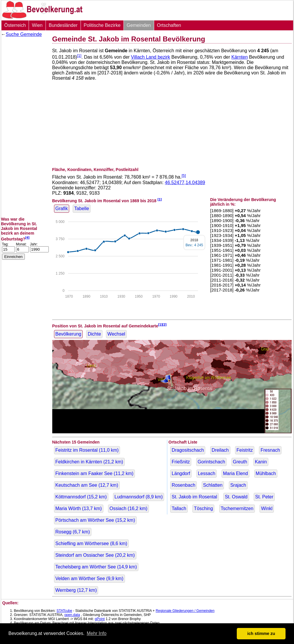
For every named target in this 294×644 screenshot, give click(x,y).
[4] (27, 237)
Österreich (15, 25)
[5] (184, 176)
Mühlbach (266, 473)
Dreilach (220, 450)
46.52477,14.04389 (185, 183)
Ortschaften (169, 25)
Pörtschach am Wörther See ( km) (95, 520)
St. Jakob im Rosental (194, 497)
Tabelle (82, 208)
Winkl (267, 508)
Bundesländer (63, 25)
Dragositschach (188, 450)
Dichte (94, 334)
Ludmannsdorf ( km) (139, 497)
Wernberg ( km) (76, 590)
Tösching (203, 508)
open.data (72, 615)
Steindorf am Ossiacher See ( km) (95, 555)
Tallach (179, 508)
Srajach (238, 485)
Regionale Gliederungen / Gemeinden (185, 611)
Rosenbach (183, 485)
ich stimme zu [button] (261, 633)
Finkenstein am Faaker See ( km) (95, 473)
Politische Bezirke (102, 25)
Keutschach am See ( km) (87, 485)
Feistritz (245, 450)
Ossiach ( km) (128, 508)
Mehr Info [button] (97, 633)
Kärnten (240, 57)
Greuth (240, 462)
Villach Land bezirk (151, 57)
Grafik (62, 208)
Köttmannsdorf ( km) (81, 497)
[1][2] (162, 324)
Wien (37, 25)
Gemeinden (139, 25)
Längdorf (181, 473)
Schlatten (213, 485)
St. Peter (264, 497)
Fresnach (270, 450)
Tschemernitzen (237, 508)
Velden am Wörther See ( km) (89, 578)
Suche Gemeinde (24, 34)
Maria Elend (235, 473)
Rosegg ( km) (73, 532)
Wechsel (116, 334)
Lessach (207, 473)
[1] (79, 56)
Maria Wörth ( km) (79, 508)
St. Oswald (236, 497)
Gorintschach (211, 462)
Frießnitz (181, 462)
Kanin (261, 462)
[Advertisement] (25, 127)
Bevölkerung (68, 334)
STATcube (65, 611)
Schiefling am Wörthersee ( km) (91, 543)
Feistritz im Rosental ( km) (87, 450)
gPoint (100, 619)
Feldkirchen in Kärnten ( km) (89, 462)
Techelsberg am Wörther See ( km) (96, 567)
